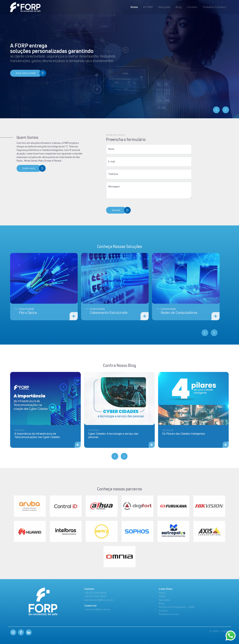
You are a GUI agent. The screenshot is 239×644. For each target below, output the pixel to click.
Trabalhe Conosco (215, 7)
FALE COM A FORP (26, 73)
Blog (179, 7)
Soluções (164, 7)
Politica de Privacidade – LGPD (177, 607)
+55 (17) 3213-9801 (95, 596)
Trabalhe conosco (169, 614)
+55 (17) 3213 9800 (96, 593)
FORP (162, 596)
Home (134, 7)
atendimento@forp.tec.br (99, 600)
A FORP (148, 7)
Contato (192, 7)
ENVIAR (64, 210)
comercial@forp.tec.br (97, 609)
